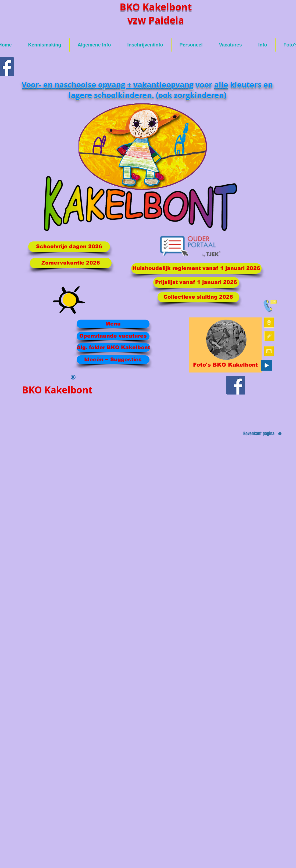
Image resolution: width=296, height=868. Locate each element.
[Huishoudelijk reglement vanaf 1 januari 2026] (196, 268)
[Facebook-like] (241, 417)
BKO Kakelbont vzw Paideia (156, 13)
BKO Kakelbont (57, 390)
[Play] (267, 365)
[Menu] (113, 324)
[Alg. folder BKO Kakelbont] (113, 348)
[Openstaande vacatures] (113, 336)
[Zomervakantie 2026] (71, 263)
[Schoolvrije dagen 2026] (69, 247)
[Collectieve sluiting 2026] (198, 297)
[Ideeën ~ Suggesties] (113, 360)
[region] (225, 345)
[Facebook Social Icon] (236, 385)
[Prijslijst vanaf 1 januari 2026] (196, 282)
